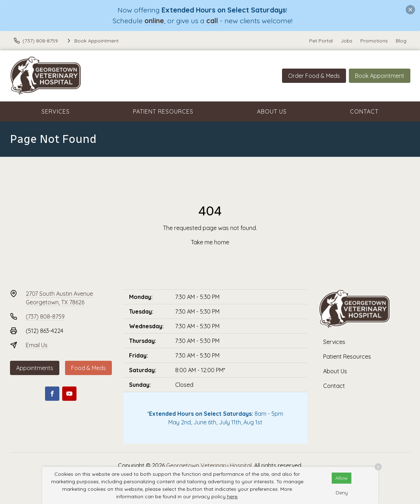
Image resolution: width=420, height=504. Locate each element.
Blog (401, 41)
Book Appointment (380, 76)
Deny (342, 493)
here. (233, 496)
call (212, 21)
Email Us (37, 345)
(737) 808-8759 (45, 316)
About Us (272, 111)
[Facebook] (52, 394)
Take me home (210, 242)
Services (56, 111)
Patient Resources (163, 111)
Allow (342, 478)
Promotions (374, 41)
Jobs (347, 41)
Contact (364, 111)
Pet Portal (321, 41)
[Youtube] (69, 394)
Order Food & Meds (314, 76)
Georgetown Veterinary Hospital (209, 465)
